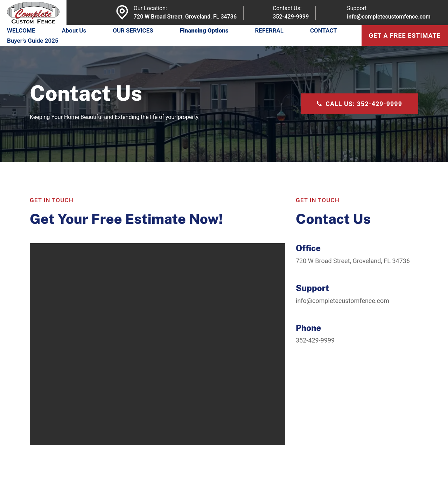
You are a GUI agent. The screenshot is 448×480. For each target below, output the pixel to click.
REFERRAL (269, 30)
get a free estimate (405, 36)
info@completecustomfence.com (389, 17)
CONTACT (324, 30)
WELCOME (21, 30)
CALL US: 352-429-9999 (359, 104)
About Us (74, 30)
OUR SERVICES (133, 30)
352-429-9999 (291, 17)
